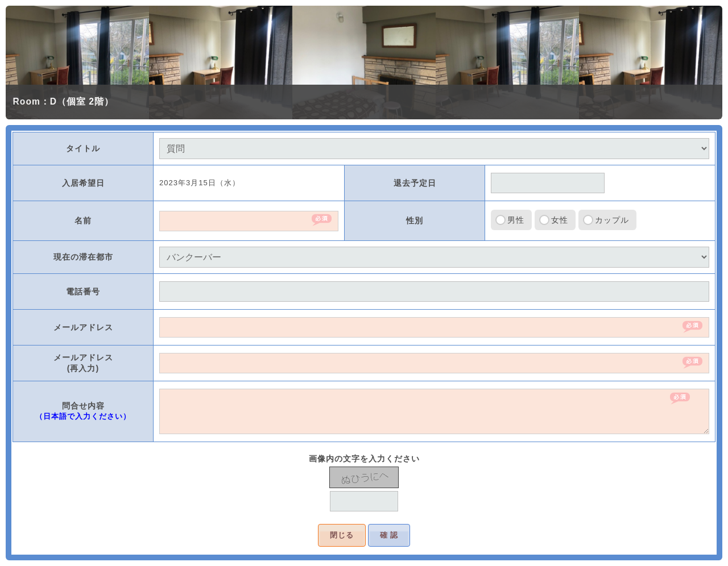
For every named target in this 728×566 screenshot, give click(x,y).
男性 (516, 220)
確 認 (389, 535)
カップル (612, 220)
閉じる (342, 535)
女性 (560, 220)
